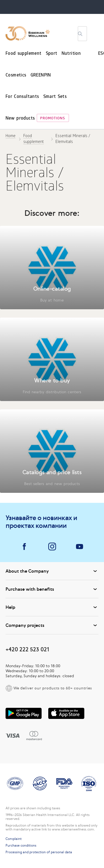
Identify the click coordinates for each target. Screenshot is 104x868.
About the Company (52, 571)
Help (52, 607)
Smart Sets (55, 97)
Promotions (53, 119)
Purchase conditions (21, 845)
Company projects (52, 625)
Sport (52, 54)
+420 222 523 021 (27, 649)
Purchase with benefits (52, 589)
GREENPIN (41, 76)
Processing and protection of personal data (39, 852)
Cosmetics (16, 76)
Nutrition (71, 54)
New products (20, 119)
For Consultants (22, 97)
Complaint (14, 839)
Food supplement (24, 54)
